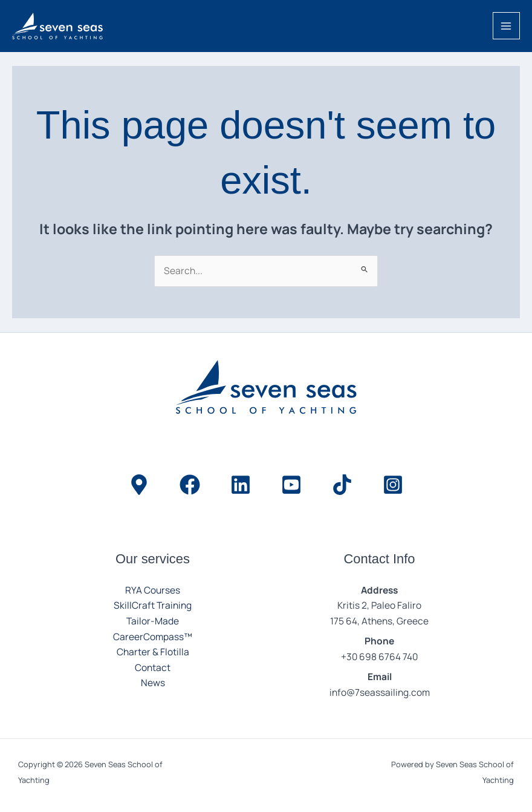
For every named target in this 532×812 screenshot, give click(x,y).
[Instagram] (393, 485)
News (153, 683)
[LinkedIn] (241, 485)
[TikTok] (342, 485)
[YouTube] (291, 485)
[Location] (139, 485)
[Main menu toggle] (506, 26)
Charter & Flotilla (153, 652)
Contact (153, 667)
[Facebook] (190, 485)
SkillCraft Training (153, 605)
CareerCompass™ (153, 637)
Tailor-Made (153, 621)
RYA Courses (153, 590)
